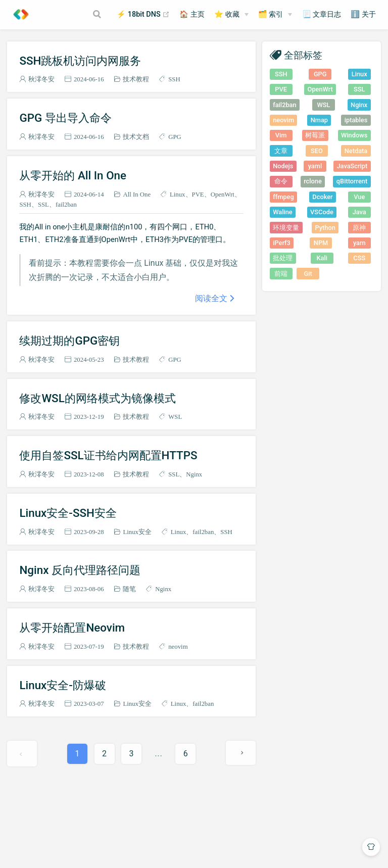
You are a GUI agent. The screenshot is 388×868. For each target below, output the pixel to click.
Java (359, 212)
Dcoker (322, 197)
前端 (281, 274)
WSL (175, 417)
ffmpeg (283, 197)
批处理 (283, 258)
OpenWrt (223, 194)
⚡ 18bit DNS (143, 15)
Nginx (194, 474)
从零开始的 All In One (73, 175)
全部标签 (303, 55)
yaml (315, 166)
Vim (281, 135)
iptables (356, 120)
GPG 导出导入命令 (65, 118)
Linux (178, 194)
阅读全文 (211, 298)
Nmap (319, 120)
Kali (322, 258)
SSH (174, 79)
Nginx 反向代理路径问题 (80, 570)
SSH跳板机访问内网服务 (80, 61)
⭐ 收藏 (227, 14)
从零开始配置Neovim (72, 628)
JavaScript (352, 166)
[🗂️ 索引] (275, 15)
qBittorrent (352, 181)
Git (308, 274)
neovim (178, 646)
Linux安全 (137, 532)
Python (325, 228)
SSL (43, 204)
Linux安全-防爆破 (63, 685)
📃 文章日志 (322, 14)
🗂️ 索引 (271, 14)
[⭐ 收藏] (231, 15)
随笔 (129, 589)
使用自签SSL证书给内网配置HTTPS (108, 455)
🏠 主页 (192, 14)
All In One (137, 194)
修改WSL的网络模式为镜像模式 (97, 398)
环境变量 (286, 228)
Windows (354, 135)
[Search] (98, 14)
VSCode (322, 212)
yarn (359, 243)
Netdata (356, 151)
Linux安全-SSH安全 (68, 513)
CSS (359, 258)
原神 (359, 228)
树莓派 (315, 135)
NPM (321, 243)
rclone (313, 181)
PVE (198, 194)
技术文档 (136, 137)
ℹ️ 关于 (363, 14)
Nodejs (283, 166)
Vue (359, 197)
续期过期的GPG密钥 (69, 341)
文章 (281, 151)
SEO (317, 151)
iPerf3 (282, 243)
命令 (281, 181)
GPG (175, 137)
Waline (282, 212)
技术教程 (136, 79)
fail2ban (66, 204)
